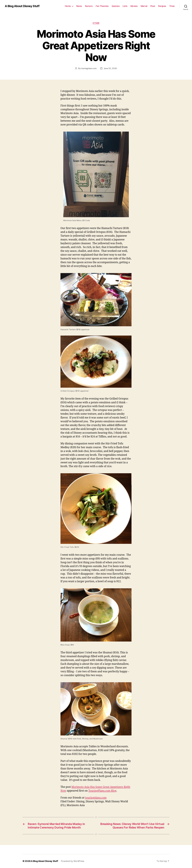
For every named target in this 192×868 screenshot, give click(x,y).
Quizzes (116, 6)
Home (68, 6)
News (79, 6)
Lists (125, 6)
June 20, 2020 (110, 68)
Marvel (144, 6)
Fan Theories (102, 6)
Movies (134, 6)
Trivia (172, 6)
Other (96, 23)
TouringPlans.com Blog (102, 791)
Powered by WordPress (73, 861)
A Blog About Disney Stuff (22, 6)
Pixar (153, 6)
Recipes (162, 6)
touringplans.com (89, 68)
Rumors (89, 6)
